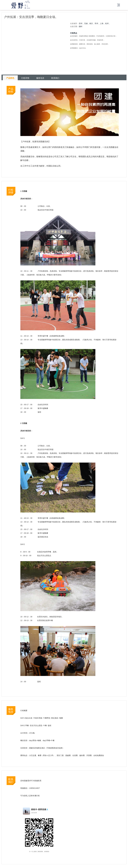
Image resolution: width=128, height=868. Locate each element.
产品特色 (10, 78)
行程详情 (25, 78)
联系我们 (55, 78)
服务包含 (40, 78)
